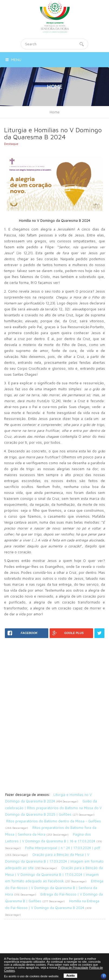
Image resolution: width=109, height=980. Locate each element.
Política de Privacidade (73, 968)
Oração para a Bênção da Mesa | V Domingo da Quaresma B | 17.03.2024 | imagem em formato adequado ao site (54, 861)
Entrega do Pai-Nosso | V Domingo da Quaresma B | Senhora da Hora (54, 888)
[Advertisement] (54, 693)
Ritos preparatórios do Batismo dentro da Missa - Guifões (54, 821)
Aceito (71, 975)
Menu (13, 60)
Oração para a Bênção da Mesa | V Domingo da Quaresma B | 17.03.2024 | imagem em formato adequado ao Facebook (54, 874)
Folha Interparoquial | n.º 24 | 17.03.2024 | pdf (63, 848)
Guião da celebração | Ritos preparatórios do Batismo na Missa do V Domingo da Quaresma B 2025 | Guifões (53, 808)
